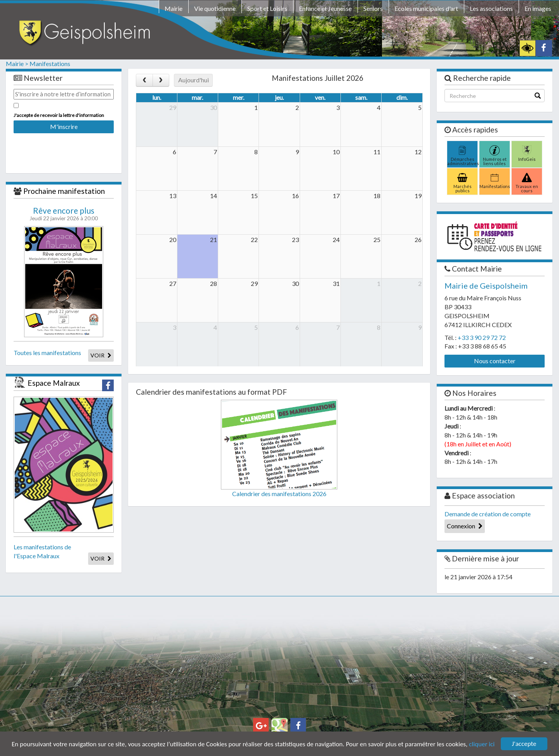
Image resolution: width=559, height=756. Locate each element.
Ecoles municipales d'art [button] (426, 8)
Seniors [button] (373, 8)
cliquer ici (482, 744)
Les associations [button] (491, 8)
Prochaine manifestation (64, 191)
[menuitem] (174, 10)
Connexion (465, 526)
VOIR (101, 355)
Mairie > (17, 64)
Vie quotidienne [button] (215, 8)
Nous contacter (495, 361)
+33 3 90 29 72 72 (482, 337)
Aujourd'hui (194, 80)
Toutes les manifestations (47, 353)
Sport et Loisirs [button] (267, 8)
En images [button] (538, 8)
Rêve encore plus (64, 211)
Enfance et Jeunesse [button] (325, 8)
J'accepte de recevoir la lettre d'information (59, 115)
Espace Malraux (54, 383)
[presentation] (64, 148)
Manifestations (50, 64)
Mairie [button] (174, 8)
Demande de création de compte (488, 514)
